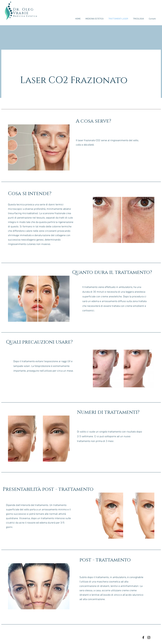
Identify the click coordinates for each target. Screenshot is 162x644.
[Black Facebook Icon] (143, 637)
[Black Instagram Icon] (149, 637)
